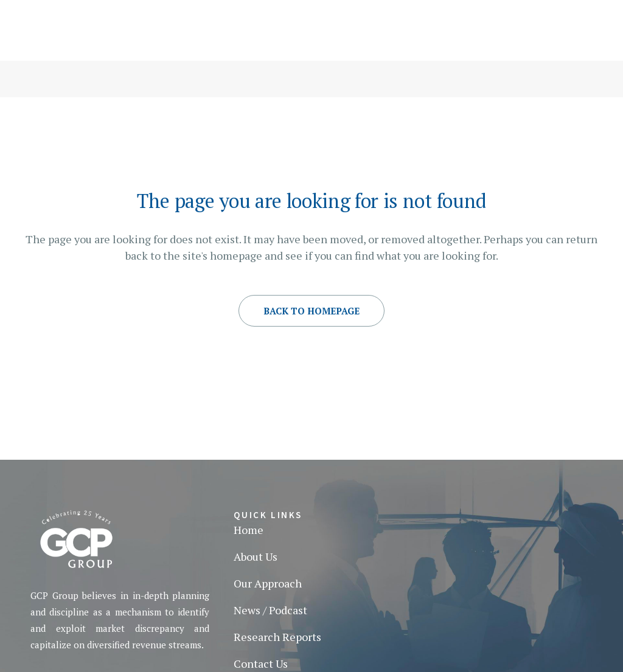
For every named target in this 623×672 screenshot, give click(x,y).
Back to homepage (311, 311)
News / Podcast (270, 610)
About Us (256, 556)
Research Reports (277, 637)
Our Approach (268, 583)
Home (249, 530)
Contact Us (261, 663)
